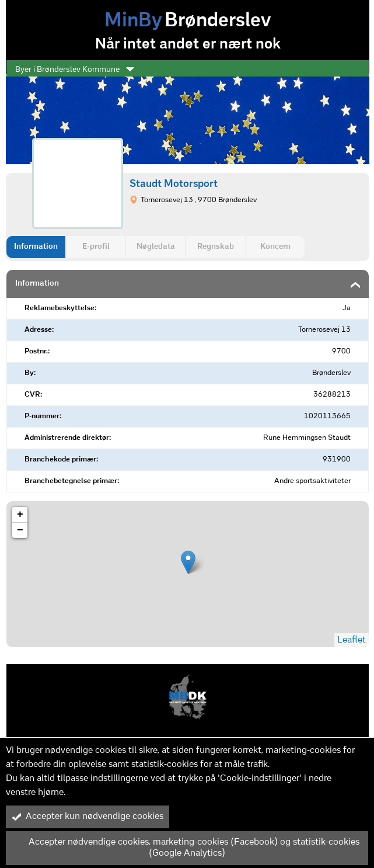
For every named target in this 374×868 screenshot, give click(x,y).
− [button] (20, 530)
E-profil (96, 247)
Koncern (275, 247)
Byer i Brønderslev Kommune (75, 70)
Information (36, 247)
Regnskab (216, 247)
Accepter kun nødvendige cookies (88, 817)
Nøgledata (156, 247)
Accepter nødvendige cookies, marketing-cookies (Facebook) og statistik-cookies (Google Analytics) (186, 848)
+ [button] (20, 515)
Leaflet (352, 640)
